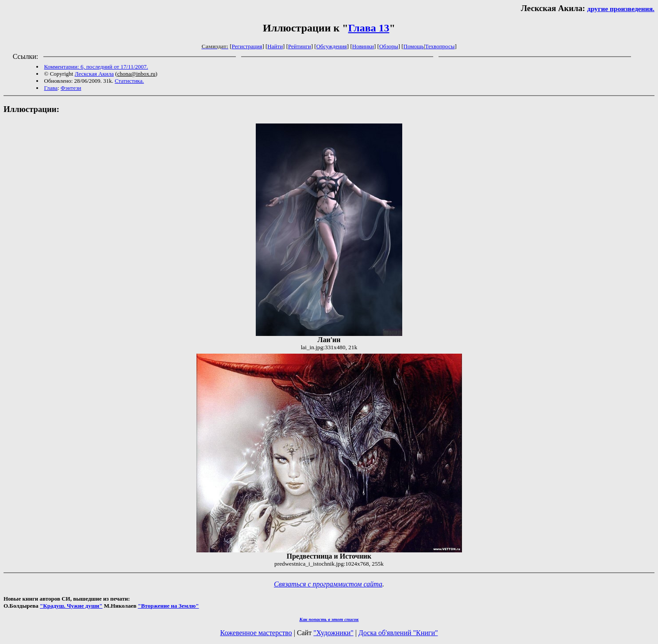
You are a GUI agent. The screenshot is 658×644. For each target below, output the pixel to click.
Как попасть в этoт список (329, 619)
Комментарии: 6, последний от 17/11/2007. (96, 67)
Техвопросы (440, 46)
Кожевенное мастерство (256, 633)
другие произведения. (621, 9)
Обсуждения (332, 46)
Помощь (414, 46)
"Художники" (333, 633)
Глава (51, 88)
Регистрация (247, 46)
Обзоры (389, 46)
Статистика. (129, 81)
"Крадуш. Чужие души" (71, 606)
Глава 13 (369, 28)
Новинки (363, 46)
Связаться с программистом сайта (328, 584)
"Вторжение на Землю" (168, 606)
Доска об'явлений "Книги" (398, 633)
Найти (275, 46)
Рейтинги (300, 46)
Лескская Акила (94, 74)
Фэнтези (71, 88)
